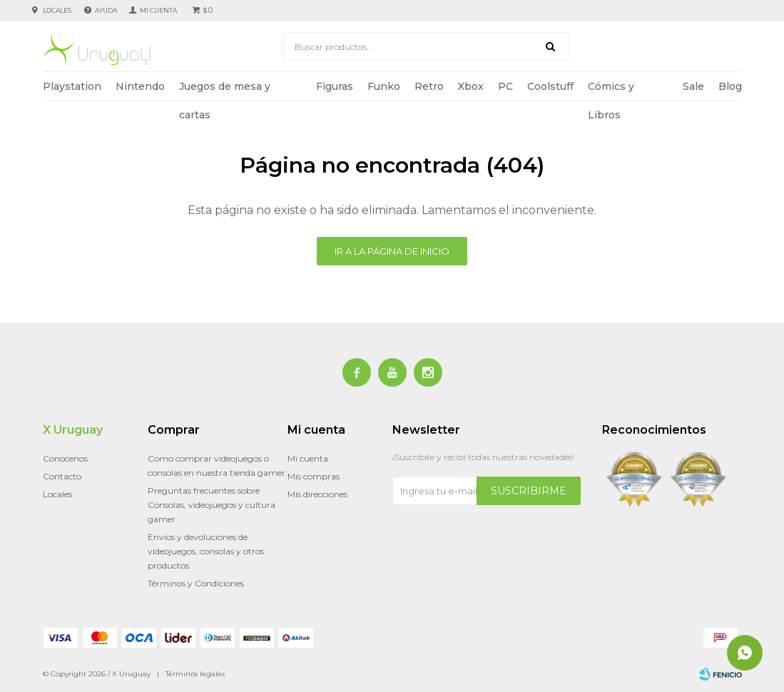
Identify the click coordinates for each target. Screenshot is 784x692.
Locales (57, 10)
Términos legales (195, 674)
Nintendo (140, 86)
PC (505, 86)
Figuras (335, 86)
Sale (693, 86)
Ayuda (106, 10)
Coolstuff (550, 86)
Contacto (62, 476)
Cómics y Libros (611, 90)
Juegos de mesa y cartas (225, 90)
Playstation (72, 86)
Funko (384, 86)
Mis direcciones (317, 494)
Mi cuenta (308, 458)
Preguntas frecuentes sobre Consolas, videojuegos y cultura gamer (212, 505)
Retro (429, 86)
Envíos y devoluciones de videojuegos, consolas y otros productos (206, 551)
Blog (730, 86)
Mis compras (314, 476)
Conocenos (65, 458)
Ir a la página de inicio (392, 251)
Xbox (471, 86)
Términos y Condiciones (196, 583)
